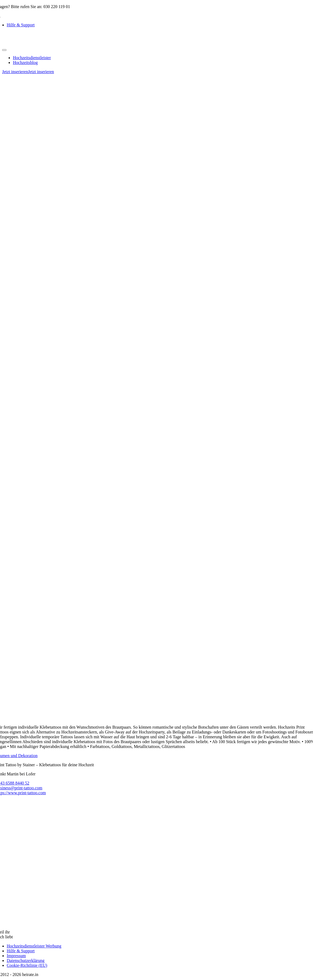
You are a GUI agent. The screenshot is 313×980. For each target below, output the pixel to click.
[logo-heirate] (29, 44)
